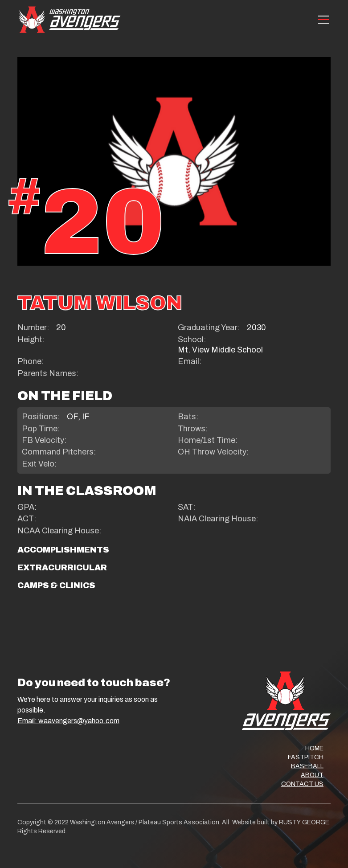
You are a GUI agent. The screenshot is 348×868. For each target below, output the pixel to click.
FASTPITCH (306, 757)
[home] (70, 19)
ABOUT (312, 775)
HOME (314, 748)
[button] (322, 20)
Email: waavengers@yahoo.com (68, 721)
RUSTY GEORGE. (305, 822)
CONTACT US (302, 784)
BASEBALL (307, 766)
